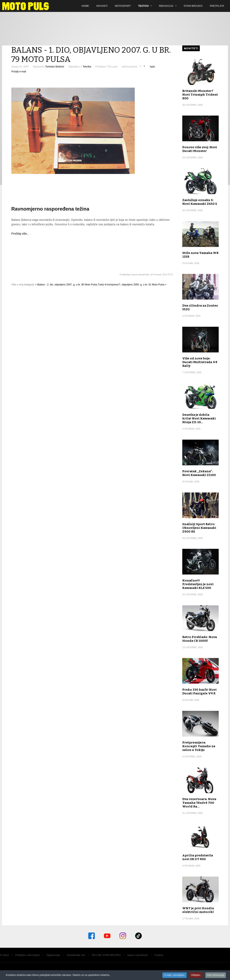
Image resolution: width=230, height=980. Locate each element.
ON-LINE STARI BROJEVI (106, 955)
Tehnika (87, 67)
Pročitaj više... (20, 234)
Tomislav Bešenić (55, 67)
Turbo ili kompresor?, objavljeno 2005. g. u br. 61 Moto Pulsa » (132, 285)
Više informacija (216, 975)
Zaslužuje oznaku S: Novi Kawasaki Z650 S (200, 202)
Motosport (123, 6)
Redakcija (166, 6)
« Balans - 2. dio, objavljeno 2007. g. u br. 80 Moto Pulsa (66, 285)
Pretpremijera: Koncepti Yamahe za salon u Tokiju (199, 746)
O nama (4, 955)
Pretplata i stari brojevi (28, 955)
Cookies (159, 955)
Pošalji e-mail (19, 72)
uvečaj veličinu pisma (144, 66)
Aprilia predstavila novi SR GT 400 (198, 857)
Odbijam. (196, 975)
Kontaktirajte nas (76, 955)
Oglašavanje (53, 955)
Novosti (102, 6)
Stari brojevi (193, 6)
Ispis (152, 67)
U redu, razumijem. (174, 975)
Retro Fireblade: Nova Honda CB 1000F (200, 639)
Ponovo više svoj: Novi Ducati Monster (200, 149)
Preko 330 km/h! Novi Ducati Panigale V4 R (199, 692)
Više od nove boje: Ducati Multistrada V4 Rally (200, 362)
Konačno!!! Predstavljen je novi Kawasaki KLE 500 (198, 584)
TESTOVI (143, 6)
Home (85, 6)
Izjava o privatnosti (138, 955)
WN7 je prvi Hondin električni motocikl (198, 910)
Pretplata (217, 6)
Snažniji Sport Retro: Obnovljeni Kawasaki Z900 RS (199, 528)
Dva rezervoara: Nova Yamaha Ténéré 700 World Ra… (199, 803)
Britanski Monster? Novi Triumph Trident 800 (200, 95)
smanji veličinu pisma (140, 66)
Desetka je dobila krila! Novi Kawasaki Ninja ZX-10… (199, 418)
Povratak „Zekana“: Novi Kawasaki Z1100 (199, 473)
